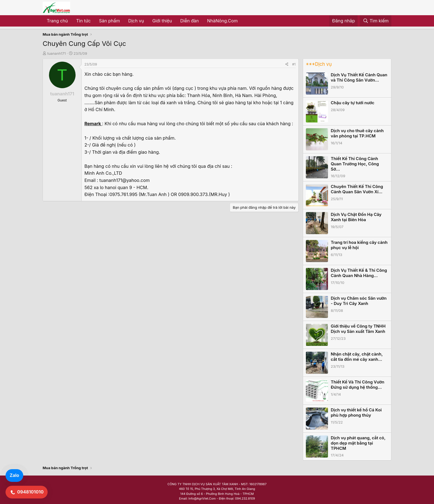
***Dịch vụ (319, 64)
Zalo (14, 475)
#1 (294, 64)
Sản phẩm (109, 21)
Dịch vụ (136, 21)
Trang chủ (57, 21)
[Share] (287, 64)
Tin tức (83, 21)
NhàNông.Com (222, 21)
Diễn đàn (189, 21)
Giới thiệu (162, 21)
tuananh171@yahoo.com (125, 180)
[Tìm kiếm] (376, 21)
